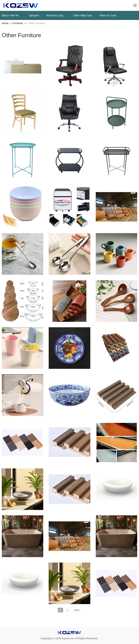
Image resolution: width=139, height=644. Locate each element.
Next (77, 610)
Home (5, 23)
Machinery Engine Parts (56, 15)
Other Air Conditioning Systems (109, 15)
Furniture (18, 23)
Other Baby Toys (83, 15)
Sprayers (34, 15)
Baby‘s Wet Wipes (12, 15)
